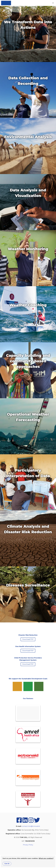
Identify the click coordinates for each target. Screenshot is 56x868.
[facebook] (19, 823)
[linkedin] (25, 823)
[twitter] (37, 823)
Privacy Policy (28, 845)
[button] (53, 3)
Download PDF (28, 639)
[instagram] (31, 823)
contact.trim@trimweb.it (31, 826)
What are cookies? (46, 858)
